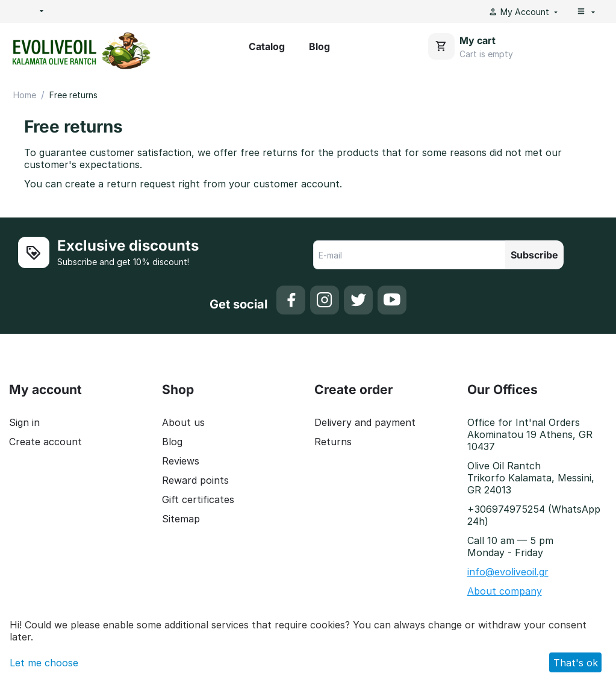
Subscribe (534, 255)
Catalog (267, 46)
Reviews (181, 461)
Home (25, 95)
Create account (45, 442)
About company (505, 591)
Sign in (24, 422)
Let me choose (44, 663)
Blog (319, 46)
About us (183, 422)
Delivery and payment (365, 422)
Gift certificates (198, 499)
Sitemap (181, 519)
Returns (333, 442)
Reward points (195, 480)
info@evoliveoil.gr (508, 572)
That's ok (576, 663)
